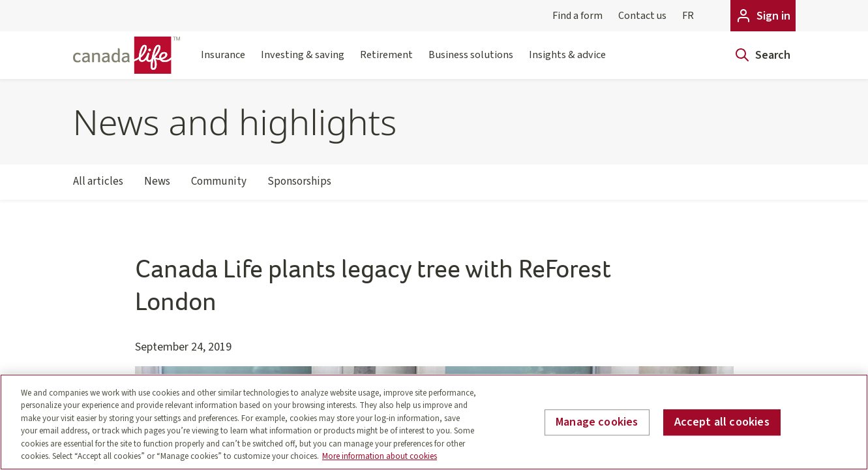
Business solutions (471, 63)
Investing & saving (303, 63)
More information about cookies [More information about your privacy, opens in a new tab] (380, 456)
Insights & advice (567, 63)
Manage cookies (597, 423)
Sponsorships (299, 187)
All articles (98, 187)
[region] (434, 422)
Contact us (642, 16)
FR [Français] (688, 16)
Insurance (223, 63)
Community (219, 187)
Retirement (386, 63)
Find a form (577, 16)
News (157, 187)
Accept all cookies (722, 423)
